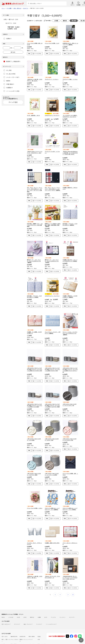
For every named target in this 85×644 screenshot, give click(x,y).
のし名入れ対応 (10, 74)
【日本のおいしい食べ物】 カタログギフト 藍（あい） (35, 565)
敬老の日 (32, 605)
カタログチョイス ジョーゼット (52, 288)
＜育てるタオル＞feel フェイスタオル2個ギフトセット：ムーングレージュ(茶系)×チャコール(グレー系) (70, 360)
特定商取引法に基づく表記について (27, 641)
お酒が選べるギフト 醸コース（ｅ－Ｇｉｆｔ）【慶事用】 (70, 44)
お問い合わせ (21, 639)
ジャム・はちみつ (15, 627)
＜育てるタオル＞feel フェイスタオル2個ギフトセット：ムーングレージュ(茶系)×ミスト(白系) (35, 396)
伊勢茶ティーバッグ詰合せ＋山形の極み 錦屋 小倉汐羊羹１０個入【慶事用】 (53, 220)
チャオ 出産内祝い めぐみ (33, 111)
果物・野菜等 (32, 624)
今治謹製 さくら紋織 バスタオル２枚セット (34, 323)
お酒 (39, 627)
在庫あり (8, 39)
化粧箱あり (8, 88)
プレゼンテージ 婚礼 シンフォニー (70, 77)
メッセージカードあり (11, 77)
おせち (46, 605)
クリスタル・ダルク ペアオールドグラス (34, 531)
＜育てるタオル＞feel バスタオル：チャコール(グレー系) (70, 395)
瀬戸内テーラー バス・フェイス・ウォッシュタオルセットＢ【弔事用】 (52, 254)
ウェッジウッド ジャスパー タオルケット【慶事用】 (53, 323)
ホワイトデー (72, 605)
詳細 (29, 53)
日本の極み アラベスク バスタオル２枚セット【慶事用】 (70, 219)
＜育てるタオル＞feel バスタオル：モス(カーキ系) (52, 430)
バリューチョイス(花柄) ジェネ (52, 43)
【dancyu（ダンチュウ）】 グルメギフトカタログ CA (52, 565)
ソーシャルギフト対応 (11, 91)
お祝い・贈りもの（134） (11, 19)
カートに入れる (38, 53)
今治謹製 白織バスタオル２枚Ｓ (52, 531)
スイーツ (22, 632)
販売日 (65, 21)
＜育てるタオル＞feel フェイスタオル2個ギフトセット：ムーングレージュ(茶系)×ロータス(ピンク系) (35, 360)
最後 (73, 582)
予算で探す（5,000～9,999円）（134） (14, 28)
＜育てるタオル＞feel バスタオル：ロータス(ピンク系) (70, 430)
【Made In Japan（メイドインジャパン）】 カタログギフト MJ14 (35, 147)
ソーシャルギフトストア (51, 612)
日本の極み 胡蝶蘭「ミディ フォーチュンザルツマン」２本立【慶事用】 (35, 220)
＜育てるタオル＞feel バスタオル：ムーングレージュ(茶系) (52, 465)
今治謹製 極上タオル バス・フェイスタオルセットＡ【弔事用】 (70, 254)
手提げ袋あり (9, 84)
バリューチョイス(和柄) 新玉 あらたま (35, 44)
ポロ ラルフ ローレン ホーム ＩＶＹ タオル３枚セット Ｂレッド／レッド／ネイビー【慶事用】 (53, 183)
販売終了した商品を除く (12, 61)
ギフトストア (17, 612)
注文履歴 (78, 5)
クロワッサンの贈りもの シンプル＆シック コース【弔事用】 (70, 498)
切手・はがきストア (6, 612)
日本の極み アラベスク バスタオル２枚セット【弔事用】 (34, 288)
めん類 (3, 632)
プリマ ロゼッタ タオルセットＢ (70, 531)
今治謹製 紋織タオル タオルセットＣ (70, 183)
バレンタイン (62, 605)
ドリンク (31, 627)
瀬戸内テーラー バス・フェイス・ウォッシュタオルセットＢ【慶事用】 (34, 254)
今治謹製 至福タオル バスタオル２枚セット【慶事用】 (70, 288)
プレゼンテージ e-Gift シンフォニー (52, 147)
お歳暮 (39, 605)
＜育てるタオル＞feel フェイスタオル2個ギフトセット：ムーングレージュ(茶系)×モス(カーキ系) (52, 360)
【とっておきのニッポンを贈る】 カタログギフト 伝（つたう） (70, 112)
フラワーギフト (32, 632)
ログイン (72, 5)
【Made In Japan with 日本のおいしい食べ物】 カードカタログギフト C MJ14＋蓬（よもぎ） (70, 147)
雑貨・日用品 (14, 632)
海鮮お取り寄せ (14, 624)
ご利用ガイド (5, 639)
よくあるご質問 (13, 639)
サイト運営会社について (13, 641)
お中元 (25, 605)
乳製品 (39, 624)
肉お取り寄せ (23, 624)
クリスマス (53, 605)
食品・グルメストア (28, 612)
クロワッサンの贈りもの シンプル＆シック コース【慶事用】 (52, 498)
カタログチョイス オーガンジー (52, 111)
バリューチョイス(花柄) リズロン (35, 497)
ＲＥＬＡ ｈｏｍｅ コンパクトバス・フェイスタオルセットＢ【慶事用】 (70, 324)
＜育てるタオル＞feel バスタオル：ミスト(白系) (34, 430)
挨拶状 (7, 81)
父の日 (18, 605)
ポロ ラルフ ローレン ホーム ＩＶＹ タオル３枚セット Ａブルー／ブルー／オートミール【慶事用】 (35, 184)
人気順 (56, 21)
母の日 (3, 605)
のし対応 (8, 70)
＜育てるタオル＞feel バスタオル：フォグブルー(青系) (34, 465)
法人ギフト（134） (11, 23)
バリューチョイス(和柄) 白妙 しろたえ (70, 465)
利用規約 (4, 641)
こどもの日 (11, 605)
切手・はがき (5, 624)
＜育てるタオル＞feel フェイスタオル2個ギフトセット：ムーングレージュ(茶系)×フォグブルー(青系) (52, 396)
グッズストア (39, 612)
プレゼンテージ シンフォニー (52, 77)
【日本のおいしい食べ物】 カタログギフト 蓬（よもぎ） (35, 77)
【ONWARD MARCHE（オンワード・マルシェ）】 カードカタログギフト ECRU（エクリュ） (70, 565)
